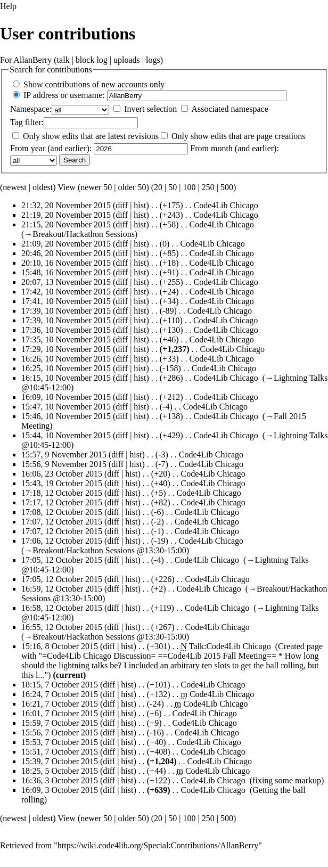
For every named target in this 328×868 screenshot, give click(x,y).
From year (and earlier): (51, 148)
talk (63, 60)
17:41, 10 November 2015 (66, 301)
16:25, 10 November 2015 (66, 368)
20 (158, 187)
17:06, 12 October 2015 (62, 541)
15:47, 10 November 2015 (66, 407)
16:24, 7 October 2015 (60, 694)
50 (173, 187)
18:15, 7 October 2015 (60, 685)
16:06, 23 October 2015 (62, 474)
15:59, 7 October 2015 (60, 723)
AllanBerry (32, 60)
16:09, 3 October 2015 (60, 790)
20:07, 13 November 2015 (66, 282)
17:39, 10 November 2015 (66, 311)
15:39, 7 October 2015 (60, 761)
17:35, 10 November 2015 (66, 339)
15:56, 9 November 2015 (64, 464)
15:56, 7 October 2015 (60, 732)
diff (122, 205)
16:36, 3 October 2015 (60, 780)
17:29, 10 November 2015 (66, 349)
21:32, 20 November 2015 (66, 205)
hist (140, 205)
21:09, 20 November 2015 (66, 244)
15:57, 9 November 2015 (64, 455)
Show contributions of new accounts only (94, 84)
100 (189, 187)
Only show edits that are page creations (238, 136)
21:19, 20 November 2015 (66, 215)
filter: (27, 122)
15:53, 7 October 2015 (60, 742)
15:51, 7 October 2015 (60, 752)
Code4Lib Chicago (225, 205)
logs (153, 60)
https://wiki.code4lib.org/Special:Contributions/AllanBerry (158, 845)
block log (92, 60)
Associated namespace (229, 109)
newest (14, 187)
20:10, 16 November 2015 (66, 263)
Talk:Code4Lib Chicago (230, 646)
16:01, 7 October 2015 (60, 713)
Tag (17, 122)
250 (208, 187)
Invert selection (150, 109)
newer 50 (96, 187)
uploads (127, 60)
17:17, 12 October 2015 (62, 502)
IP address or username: (64, 95)
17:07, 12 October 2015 (62, 522)
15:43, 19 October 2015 (62, 483)
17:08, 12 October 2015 (62, 512)
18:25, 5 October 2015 (60, 771)
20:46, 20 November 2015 (66, 253)
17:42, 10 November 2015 (66, 292)
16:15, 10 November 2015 (66, 378)
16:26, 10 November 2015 (66, 359)
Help (8, 6)
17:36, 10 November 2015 (66, 330)
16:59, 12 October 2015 (62, 589)
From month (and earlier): (235, 148)
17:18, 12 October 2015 (62, 493)
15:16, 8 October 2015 (60, 646)
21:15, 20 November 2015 (66, 224)
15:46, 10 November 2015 (66, 416)
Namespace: (31, 109)
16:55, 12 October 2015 (62, 627)
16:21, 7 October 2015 (60, 704)
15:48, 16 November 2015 (66, 272)
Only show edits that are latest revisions (91, 136)
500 (227, 187)
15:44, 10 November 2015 (66, 435)
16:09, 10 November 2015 (66, 397)
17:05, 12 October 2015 (62, 560)
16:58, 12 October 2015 (62, 608)
